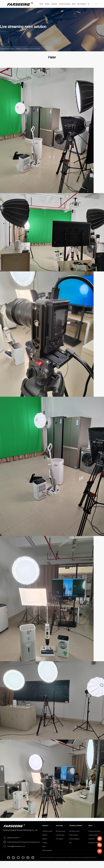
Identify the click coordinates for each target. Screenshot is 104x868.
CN (96, 4)
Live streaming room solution (31, 49)
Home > (13, 49)
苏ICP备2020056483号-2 (90, 858)
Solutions (18, 49)
